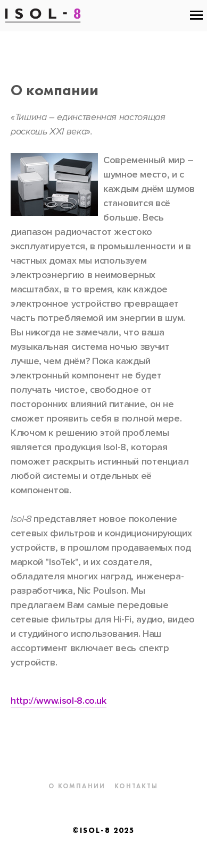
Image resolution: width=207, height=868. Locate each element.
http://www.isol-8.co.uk (59, 701)
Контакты (136, 786)
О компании (77, 786)
